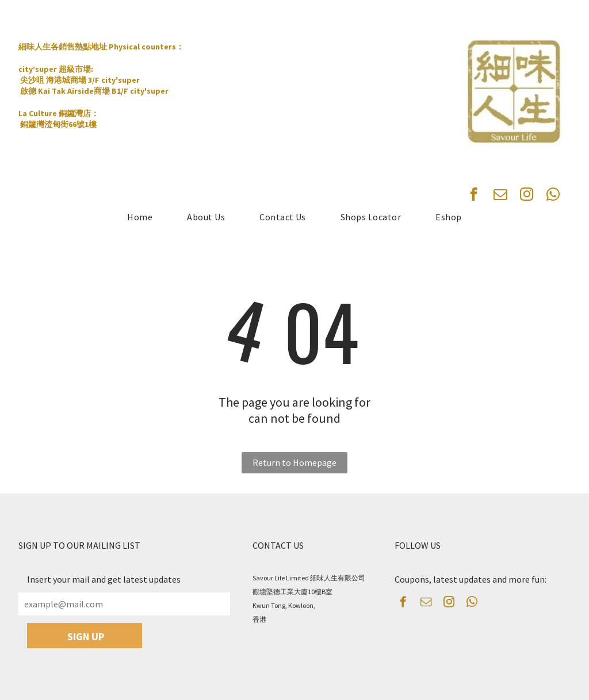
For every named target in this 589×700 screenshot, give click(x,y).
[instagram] (527, 196)
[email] (500, 196)
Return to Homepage (294, 462)
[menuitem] (140, 217)
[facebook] (474, 196)
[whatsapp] (553, 196)
